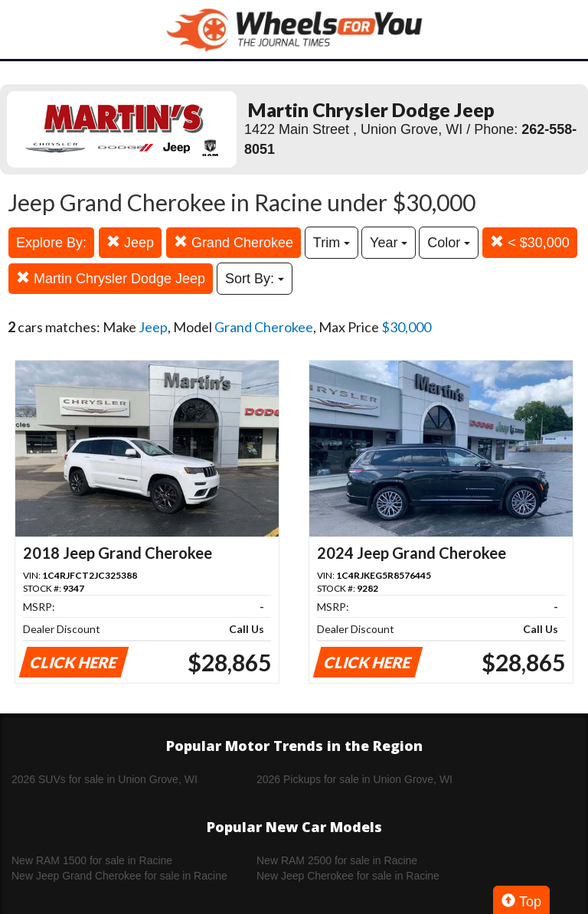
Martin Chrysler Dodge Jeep (111, 278)
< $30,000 (530, 242)
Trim (332, 243)
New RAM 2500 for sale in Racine (337, 860)
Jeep (130, 242)
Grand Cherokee (234, 242)
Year (389, 243)
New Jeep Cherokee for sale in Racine (348, 876)
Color (449, 243)
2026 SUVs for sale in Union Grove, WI (105, 779)
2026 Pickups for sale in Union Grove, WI (354, 779)
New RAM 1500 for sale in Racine (92, 860)
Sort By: (255, 279)
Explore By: (51, 243)
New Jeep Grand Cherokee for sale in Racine (119, 876)
